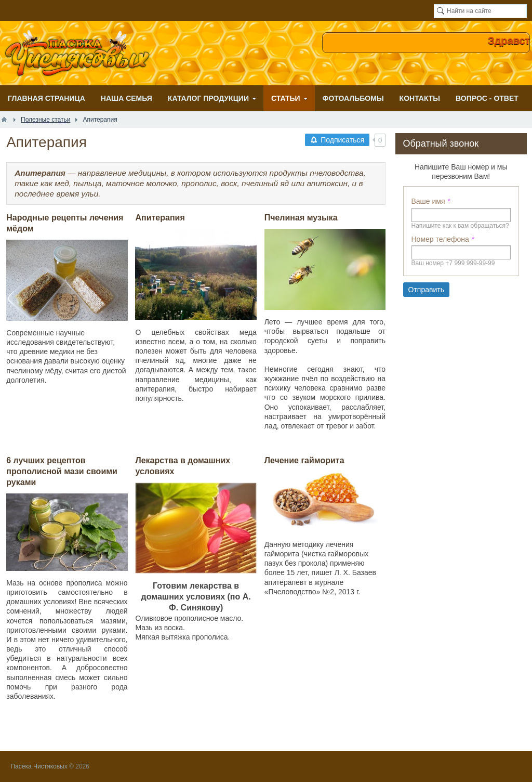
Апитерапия (160, 218)
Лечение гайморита (304, 460)
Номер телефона (440, 239)
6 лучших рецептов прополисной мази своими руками (62, 471)
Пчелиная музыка (301, 218)
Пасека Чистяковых (39, 766)
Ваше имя (428, 201)
